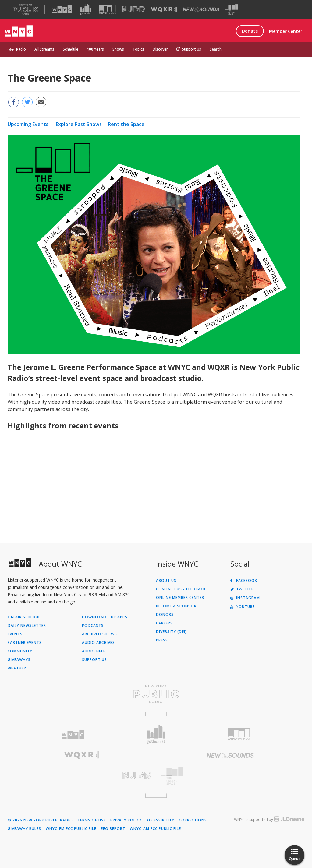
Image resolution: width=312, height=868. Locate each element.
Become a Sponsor (176, 606)
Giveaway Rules (24, 829)
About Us (166, 581)
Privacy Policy (126, 820)
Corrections (193, 820)
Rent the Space (126, 124)
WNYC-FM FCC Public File (71, 829)
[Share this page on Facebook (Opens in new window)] (14, 102)
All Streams (44, 49)
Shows (118, 49)
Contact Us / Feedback (181, 589)
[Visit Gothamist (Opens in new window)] (86, 9)
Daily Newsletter (27, 626)
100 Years (95, 49)
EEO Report (113, 829)
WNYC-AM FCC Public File (155, 829)
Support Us (189, 49)
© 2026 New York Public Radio (40, 820)
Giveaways (19, 660)
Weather (17, 668)
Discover (160, 49)
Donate (250, 31)
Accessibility (160, 820)
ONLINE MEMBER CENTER (180, 598)
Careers (164, 623)
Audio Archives (98, 643)
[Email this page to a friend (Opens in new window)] (41, 102)
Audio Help (94, 651)
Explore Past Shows (79, 124)
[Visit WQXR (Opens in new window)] (164, 10)
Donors (165, 615)
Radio (21, 49)
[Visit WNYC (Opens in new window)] (62, 9)
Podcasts (93, 626)
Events (15, 634)
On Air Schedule (25, 617)
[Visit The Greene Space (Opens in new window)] (232, 10)
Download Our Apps (105, 617)
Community (20, 651)
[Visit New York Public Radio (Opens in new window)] (156, 694)
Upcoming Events (28, 124)
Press (162, 640)
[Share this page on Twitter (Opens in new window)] (27, 102)
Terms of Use (92, 820)
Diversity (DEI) (171, 632)
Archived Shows (99, 634)
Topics (138, 49)
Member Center (286, 31)
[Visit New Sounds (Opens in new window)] (201, 9)
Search (216, 49)
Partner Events (25, 643)
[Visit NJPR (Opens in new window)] (133, 10)
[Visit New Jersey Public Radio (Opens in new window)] (82, 776)
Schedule (71, 49)
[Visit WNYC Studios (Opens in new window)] (107, 9)
